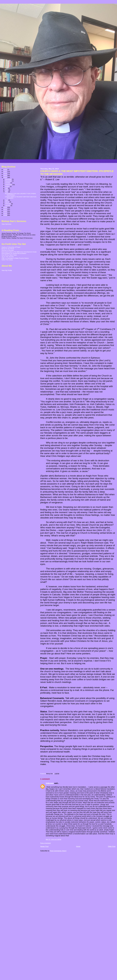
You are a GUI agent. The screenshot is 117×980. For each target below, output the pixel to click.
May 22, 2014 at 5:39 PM (54, 839)
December (9, 179)
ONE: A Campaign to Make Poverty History (15, 258)
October (8, 183)
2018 (6, 170)
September (9, 185)
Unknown (50, 783)
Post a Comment (46, 843)
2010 (6, 213)
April (7, 200)
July (7, 188)
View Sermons (6, 224)
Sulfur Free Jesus (7, 260)
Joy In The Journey (8, 257)
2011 (6, 211)
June (7, 190)
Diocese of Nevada (8, 250)
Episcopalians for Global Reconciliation (14, 253)
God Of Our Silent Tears (9, 255)
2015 (6, 175)
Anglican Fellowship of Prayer (11, 247)
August (8, 186)
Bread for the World (8, 249)
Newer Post (44, 846)
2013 (6, 207)
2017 (6, 172)
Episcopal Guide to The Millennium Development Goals (19, 252)
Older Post (112, 846)
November (9, 181)
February (8, 204)
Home (78, 846)
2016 (6, 173)
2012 (6, 209)
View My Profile (7, 270)
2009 (6, 215)
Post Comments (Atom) (58, 851)
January (8, 206)
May (7, 192)
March (7, 202)
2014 (6, 177)
